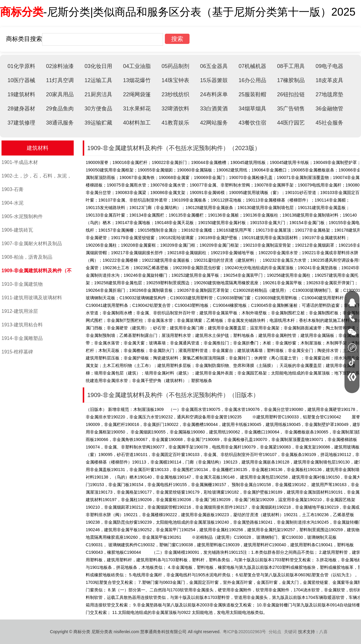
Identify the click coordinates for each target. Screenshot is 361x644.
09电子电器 (329, 66)
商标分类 (22, 12)
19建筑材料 (21, 94)
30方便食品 (98, 109)
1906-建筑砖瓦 (17, 230)
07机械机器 (252, 66)
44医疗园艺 (291, 123)
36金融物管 (329, 109)
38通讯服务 (60, 123)
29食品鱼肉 (60, 109)
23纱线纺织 (175, 94)
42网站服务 (214, 123)
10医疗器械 (21, 80)
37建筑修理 (21, 123)
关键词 (290, 632)
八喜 (323, 632)
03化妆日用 (98, 66)
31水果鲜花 (137, 109)
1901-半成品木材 (20, 162)
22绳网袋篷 (137, 94)
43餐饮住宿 (252, 123)
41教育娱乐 (175, 123)
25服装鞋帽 (252, 94)
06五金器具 (214, 66)
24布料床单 (214, 94)
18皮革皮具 (329, 80)
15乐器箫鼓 (214, 80)
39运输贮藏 (98, 123)
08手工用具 (291, 66)
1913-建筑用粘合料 (22, 325)
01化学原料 (21, 66)
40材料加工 (137, 123)
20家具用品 (60, 94)
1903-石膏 (12, 189)
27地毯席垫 (329, 94)
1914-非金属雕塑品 (22, 338)
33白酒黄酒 (214, 109)
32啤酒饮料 (175, 109)
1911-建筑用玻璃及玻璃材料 (32, 298)
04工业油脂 (137, 66)
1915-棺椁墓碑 (17, 352)
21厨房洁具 (98, 94)
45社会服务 (329, 123)
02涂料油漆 (60, 66)
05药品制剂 (175, 66)
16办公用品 (252, 80)
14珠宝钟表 (175, 80)
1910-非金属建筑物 (22, 284)
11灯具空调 (60, 80)
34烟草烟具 (252, 109)
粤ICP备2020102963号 (244, 632)
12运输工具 (98, 80)
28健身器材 (21, 109)
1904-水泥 (12, 203)
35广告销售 (291, 109)
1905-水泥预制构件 (22, 216)
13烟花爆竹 (137, 80)
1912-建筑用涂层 (20, 311)
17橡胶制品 (291, 80)
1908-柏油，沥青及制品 (27, 257)
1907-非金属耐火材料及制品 (32, 243)
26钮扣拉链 (291, 94)
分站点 (275, 632)
